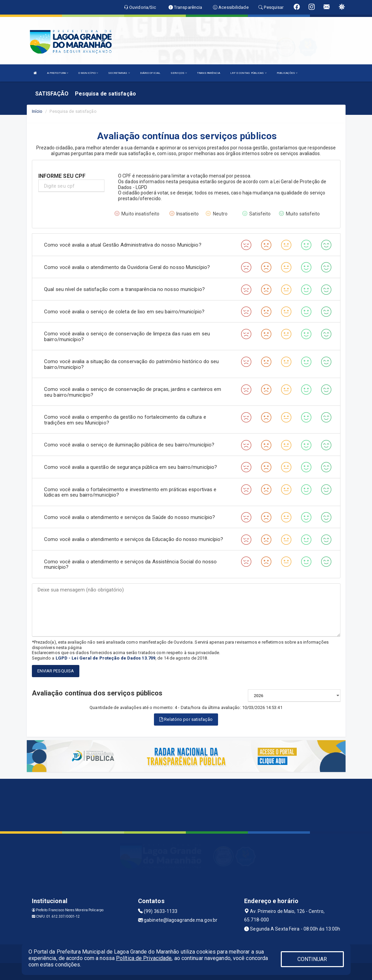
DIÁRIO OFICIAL (150, 73)
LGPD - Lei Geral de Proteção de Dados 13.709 (105, 658)
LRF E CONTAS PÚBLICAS (248, 73)
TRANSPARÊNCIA (209, 73)
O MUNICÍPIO (88, 73)
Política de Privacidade (144, 958)
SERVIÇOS (179, 73)
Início (37, 111)
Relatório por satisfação (186, 719)
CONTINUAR (312, 959)
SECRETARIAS (119, 73)
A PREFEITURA (58, 73)
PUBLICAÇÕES (287, 73)
